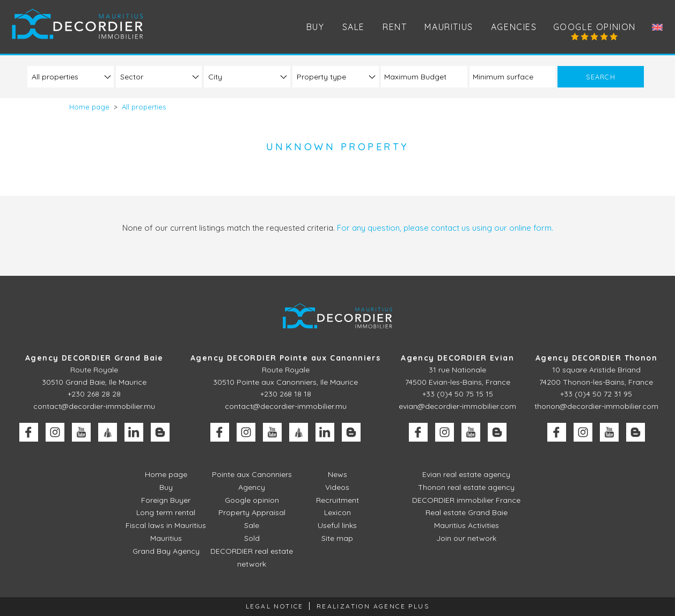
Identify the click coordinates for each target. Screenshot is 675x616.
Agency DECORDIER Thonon (596, 358)
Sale (252, 525)
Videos (337, 487)
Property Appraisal (252, 512)
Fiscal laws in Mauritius (166, 525)
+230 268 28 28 (94, 394)
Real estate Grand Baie (467, 512)
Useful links (337, 525)
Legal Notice (275, 606)
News (337, 474)
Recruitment (337, 500)
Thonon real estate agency (466, 487)
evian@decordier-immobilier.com (457, 406)
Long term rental (166, 512)
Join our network (466, 538)
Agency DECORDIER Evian (457, 358)
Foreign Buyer (166, 500)
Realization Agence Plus (373, 606)
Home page (166, 474)
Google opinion (595, 27)
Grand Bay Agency (166, 551)
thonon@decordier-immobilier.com (596, 406)
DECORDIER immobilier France (466, 500)
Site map (337, 538)
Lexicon (337, 512)
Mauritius (449, 27)
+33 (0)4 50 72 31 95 (596, 394)
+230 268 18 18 (286, 394)
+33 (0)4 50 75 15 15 (458, 394)
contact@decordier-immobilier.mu (94, 406)
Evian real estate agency (466, 474)
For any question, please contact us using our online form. (445, 228)
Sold (252, 538)
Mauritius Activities (467, 525)
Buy (166, 487)
